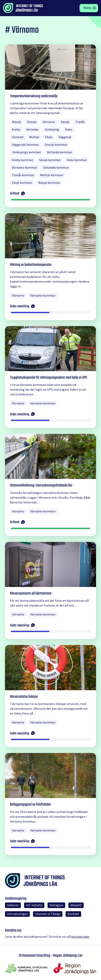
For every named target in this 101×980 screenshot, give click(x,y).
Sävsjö (65, 122)
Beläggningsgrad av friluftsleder (30, 805)
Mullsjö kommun (52, 175)
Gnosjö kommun (56, 144)
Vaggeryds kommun (25, 144)
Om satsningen (17, 914)
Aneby (16, 129)
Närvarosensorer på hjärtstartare (31, 593)
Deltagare (56, 905)
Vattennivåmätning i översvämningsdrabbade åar (41, 485)
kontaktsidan (80, 937)
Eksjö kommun (22, 183)
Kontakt (73, 914)
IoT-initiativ (34, 905)
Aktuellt (76, 905)
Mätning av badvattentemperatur (31, 265)
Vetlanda (32, 129)
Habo (69, 129)
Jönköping (52, 129)
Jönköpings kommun (26, 152)
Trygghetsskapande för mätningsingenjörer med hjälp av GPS (49, 378)
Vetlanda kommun (59, 152)
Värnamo (49, 122)
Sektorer (13, 905)
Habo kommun (77, 160)
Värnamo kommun (25, 167)
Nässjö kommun (49, 183)
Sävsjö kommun (50, 160)
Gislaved (18, 137)
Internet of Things (48, 914)
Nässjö (17, 122)
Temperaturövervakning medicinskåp (34, 96)
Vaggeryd (65, 137)
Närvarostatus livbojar (24, 697)
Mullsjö (34, 137)
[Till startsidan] (31, 8)
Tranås (80, 122)
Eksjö (49, 137)
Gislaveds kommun (56, 167)
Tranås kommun (23, 175)
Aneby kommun (23, 160)
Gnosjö (32, 122)
